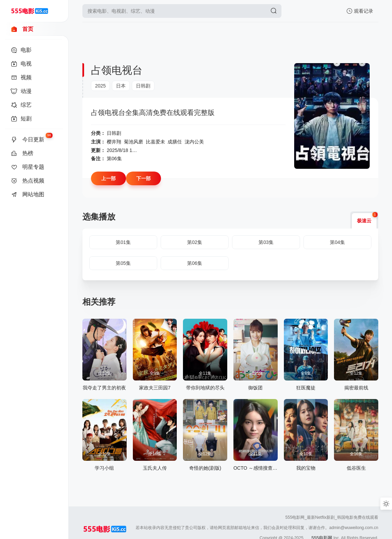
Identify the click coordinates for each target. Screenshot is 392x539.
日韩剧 (143, 86)
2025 (100, 86)
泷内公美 (194, 142)
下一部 (143, 178)
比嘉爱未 (155, 142)
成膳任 (175, 142)
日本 (121, 86)
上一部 (108, 178)
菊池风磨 (134, 142)
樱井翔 (114, 142)
